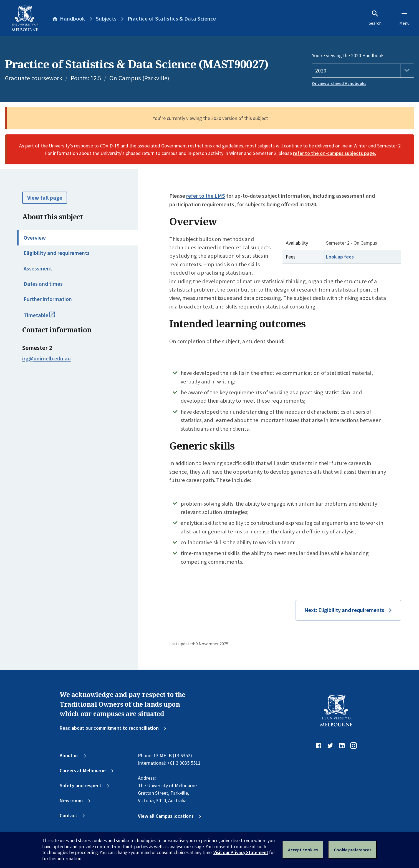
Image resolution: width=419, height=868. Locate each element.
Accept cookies (303, 850)
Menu (404, 18)
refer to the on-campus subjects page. (335, 153)
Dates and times (43, 284)
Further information (48, 299)
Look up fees (340, 257)
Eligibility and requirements (57, 253)
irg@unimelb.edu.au (46, 358)
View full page (45, 198)
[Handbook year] (363, 71)
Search (375, 18)
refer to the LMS (206, 196)
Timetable (46, 318)
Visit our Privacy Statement (241, 852)
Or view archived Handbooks (339, 83)
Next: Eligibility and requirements (344, 610)
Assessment (38, 269)
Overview (35, 238)
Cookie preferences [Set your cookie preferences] (353, 850)
